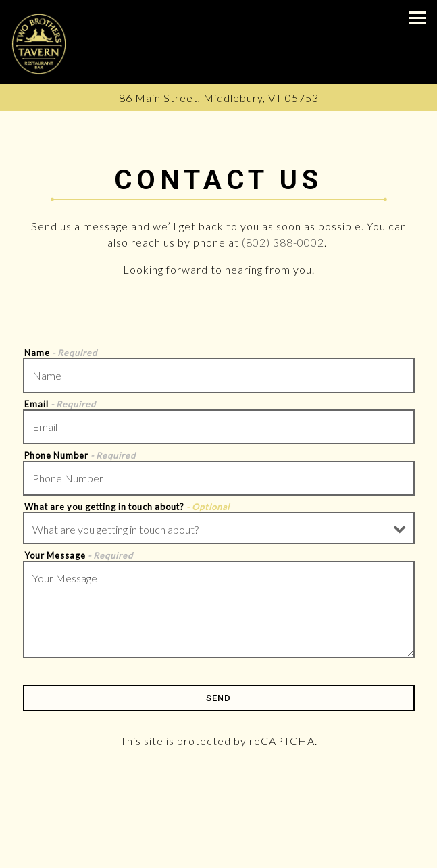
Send (218, 698)
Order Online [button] (218, 855)
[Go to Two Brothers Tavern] (218, 98)
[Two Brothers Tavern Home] (39, 42)
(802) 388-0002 (283, 242)
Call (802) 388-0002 (218, 828)
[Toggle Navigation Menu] (417, 18)
